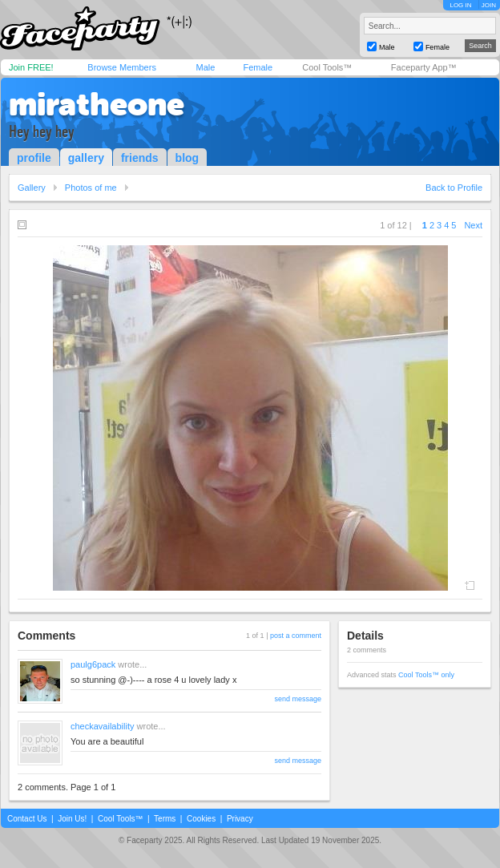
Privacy (240, 819)
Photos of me (91, 188)
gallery (86, 158)
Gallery (32, 188)
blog (187, 158)
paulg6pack (93, 664)
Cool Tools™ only (426, 675)
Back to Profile (454, 188)
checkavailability (102, 726)
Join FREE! (31, 67)
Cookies (201, 819)
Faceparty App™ (424, 67)
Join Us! (72, 819)
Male (205, 67)
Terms (165, 819)
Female (258, 67)
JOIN (489, 5)
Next (473, 225)
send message (298, 699)
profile (34, 158)
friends (140, 158)
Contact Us (27, 819)
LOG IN (460, 5)
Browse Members (122, 67)
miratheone (97, 104)
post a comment (296, 636)
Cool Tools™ (327, 67)
